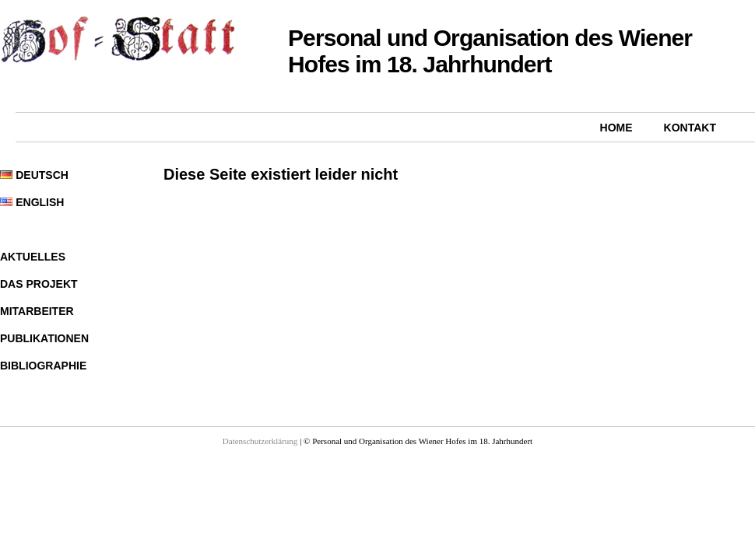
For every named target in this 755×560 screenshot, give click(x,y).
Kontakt (690, 128)
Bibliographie (43, 366)
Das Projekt (39, 284)
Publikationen (44, 338)
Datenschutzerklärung (260, 441)
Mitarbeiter (37, 311)
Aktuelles (33, 257)
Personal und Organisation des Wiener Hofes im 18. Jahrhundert (490, 51)
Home (616, 128)
